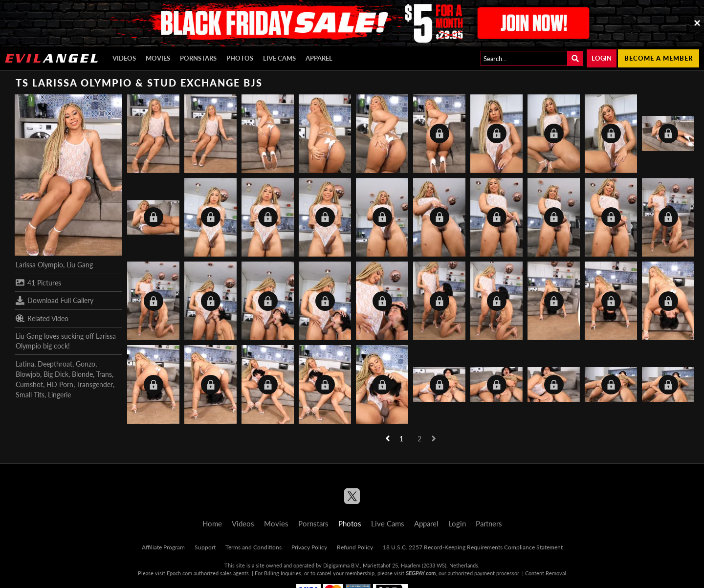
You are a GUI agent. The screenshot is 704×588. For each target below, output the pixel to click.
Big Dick (56, 374)
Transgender (95, 384)
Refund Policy (355, 547)
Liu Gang (80, 265)
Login (602, 58)
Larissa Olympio (39, 265)
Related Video (42, 318)
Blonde (82, 374)
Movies (158, 58)
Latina (25, 364)
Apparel (319, 58)
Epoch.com (179, 573)
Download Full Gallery (55, 301)
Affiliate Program (163, 547)
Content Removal (546, 573)
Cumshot (29, 384)
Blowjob (28, 374)
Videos (124, 58)
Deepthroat (55, 364)
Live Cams (279, 58)
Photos (240, 58)
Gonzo (86, 364)
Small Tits (30, 395)
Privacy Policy (309, 547)
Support (205, 547)
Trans (104, 374)
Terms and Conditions (253, 547)
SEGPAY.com (421, 573)
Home (212, 523)
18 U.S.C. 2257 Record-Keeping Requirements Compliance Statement (473, 547)
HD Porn (60, 384)
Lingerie (59, 395)
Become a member (659, 58)
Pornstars (198, 58)
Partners (489, 523)
